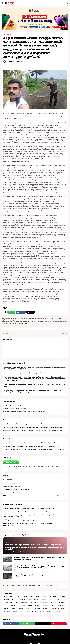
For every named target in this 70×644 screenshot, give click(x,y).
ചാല (6, 606)
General (12, 597)
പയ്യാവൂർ (21, 609)
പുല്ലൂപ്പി (54, 609)
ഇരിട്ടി (30, 600)
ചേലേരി (30, 606)
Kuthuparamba (53, 597)
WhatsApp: (48, 586)
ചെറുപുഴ (12, 606)
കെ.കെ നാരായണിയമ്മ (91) (11, 493)
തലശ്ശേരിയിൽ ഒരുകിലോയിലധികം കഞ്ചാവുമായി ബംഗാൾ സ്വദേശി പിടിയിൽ (24, 412)
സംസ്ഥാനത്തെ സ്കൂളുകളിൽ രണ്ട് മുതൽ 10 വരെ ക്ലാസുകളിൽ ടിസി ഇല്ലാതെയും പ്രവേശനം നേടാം (35, 385)
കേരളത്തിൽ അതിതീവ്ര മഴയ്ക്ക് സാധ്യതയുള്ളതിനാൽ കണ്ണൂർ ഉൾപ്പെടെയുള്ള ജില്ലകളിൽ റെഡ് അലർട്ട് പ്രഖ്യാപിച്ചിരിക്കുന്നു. (39, 567)
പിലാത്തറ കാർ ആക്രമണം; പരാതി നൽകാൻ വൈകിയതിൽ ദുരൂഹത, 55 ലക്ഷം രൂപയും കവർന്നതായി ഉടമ (39, 559)
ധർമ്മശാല (60, 606)
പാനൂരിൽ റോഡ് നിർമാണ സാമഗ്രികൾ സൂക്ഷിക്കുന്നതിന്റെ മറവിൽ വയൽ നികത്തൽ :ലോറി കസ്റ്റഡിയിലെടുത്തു (34, 450)
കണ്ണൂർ (16, 603)
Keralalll (38, 597)
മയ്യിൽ (21, 612)
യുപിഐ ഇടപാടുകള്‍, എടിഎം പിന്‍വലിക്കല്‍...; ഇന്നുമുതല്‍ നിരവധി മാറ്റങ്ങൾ (25, 512)
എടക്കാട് (44, 600)
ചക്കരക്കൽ (53, 603)
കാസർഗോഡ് (34, 603)
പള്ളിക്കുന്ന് (37, 609)
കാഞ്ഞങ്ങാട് (25, 603)
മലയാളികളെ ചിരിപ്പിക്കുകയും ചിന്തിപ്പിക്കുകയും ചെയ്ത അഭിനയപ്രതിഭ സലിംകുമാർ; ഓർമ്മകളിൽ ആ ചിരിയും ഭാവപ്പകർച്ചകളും (33, 391)
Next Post (65, 334)
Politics (14, 600)
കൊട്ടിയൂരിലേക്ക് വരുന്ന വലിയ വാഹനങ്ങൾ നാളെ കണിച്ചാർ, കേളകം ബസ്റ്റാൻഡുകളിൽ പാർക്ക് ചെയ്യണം (32, 427)
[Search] (67, 3)
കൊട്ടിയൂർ (44, 603)
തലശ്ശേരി (38, 606)
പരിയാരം (28, 609)
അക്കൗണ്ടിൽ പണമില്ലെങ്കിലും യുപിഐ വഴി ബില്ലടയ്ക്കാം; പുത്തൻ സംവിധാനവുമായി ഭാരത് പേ (30, 509)
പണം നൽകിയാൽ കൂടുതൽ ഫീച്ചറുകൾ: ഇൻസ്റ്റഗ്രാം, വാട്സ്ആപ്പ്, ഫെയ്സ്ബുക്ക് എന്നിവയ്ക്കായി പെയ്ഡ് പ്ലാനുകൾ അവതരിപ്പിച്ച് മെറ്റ (33, 516)
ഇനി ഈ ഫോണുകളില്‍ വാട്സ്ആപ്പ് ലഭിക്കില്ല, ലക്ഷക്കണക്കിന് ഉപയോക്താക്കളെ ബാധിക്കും (29, 523)
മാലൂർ (34, 612)
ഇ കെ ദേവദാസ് (8, 480)
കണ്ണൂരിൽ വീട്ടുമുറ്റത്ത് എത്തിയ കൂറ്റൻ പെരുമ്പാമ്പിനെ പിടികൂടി (34, 575)
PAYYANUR (7, 600)
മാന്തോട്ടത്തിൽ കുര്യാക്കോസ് (11, 486)
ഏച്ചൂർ (51, 600)
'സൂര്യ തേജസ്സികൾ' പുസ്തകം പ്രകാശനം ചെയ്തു (17, 405)
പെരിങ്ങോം (62, 609)
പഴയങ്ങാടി (46, 609)
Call (43, 586)
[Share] (65, 62)
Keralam (44, 597)
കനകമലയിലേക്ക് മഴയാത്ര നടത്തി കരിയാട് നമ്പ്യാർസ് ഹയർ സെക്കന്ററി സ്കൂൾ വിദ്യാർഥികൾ (29, 443)
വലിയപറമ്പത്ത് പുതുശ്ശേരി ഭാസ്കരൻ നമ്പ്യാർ (16, 490)
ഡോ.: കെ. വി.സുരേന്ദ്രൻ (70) (11, 483)
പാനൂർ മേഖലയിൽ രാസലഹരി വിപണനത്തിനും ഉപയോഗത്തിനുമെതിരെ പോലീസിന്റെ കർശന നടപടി (31, 446)
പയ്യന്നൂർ (13, 609)
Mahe (63, 597)
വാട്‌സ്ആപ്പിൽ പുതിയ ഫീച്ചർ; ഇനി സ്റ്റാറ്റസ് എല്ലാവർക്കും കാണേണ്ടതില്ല (23, 520)
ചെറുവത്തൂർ (21, 606)
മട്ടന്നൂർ (15, 612)
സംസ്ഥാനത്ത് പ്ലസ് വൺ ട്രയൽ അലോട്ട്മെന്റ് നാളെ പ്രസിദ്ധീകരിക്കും (27, 373)
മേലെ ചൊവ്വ (50, 612)
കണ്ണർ (58, 600)
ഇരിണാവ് (37, 600)
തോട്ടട (53, 606)
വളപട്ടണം (59, 612)
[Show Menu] (3, 3)
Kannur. (31, 597)
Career (6, 597)
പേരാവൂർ (7, 612)
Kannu (19, 597)
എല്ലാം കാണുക (61, 495)
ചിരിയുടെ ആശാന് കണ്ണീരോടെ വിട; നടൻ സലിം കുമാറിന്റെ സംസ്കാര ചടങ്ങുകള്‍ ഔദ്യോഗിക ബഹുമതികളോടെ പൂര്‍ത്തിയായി (35, 368)
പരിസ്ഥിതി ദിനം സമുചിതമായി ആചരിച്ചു (15, 408)
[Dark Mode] (64, 3)
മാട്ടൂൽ (28, 612)
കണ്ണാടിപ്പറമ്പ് (8, 603)
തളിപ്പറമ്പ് (45, 606)
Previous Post (6, 334)
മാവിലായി (41, 612)
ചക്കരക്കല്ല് (62, 603)
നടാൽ (6, 609)
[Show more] (37, 312)
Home (5, 34)
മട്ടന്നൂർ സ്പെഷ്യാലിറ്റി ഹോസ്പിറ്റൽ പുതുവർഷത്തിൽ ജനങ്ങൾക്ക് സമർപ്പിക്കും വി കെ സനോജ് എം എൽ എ (33, 431)
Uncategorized (22, 600)
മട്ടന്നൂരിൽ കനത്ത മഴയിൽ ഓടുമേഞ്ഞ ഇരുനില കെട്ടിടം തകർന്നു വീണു (24, 424)
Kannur (9, 34)
